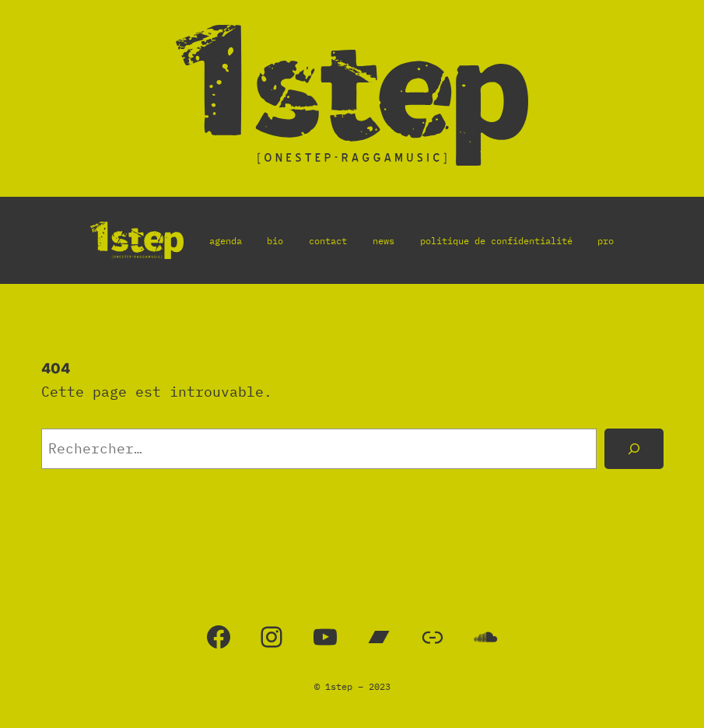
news (384, 241)
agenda (226, 241)
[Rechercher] (634, 449)
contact (328, 241)
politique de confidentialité (496, 241)
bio (275, 241)
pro (606, 241)
